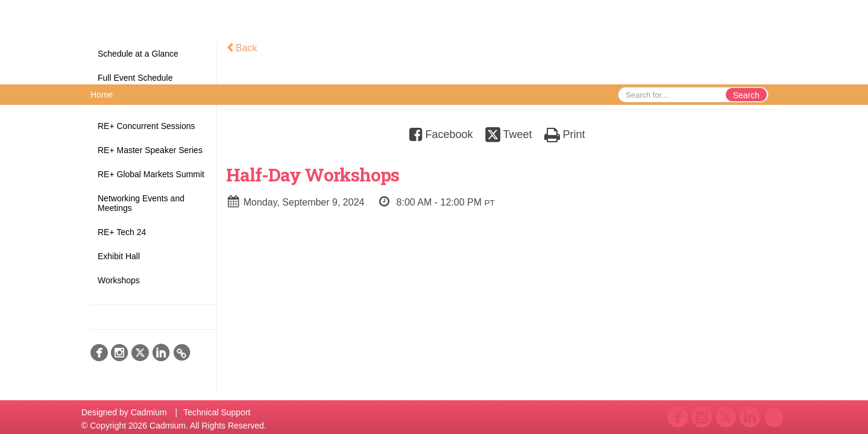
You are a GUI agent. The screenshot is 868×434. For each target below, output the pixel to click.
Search (746, 95)
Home (102, 95)
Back (242, 48)
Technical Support (217, 412)
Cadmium (149, 412)
